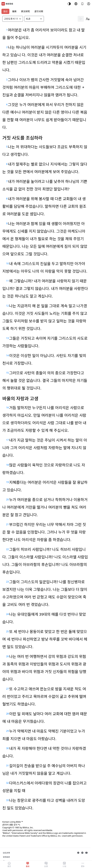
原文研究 (25, 11)
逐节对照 (39, 11)
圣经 (5, 11)
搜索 (14, 11)
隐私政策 (6, 853)
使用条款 (6, 857)
